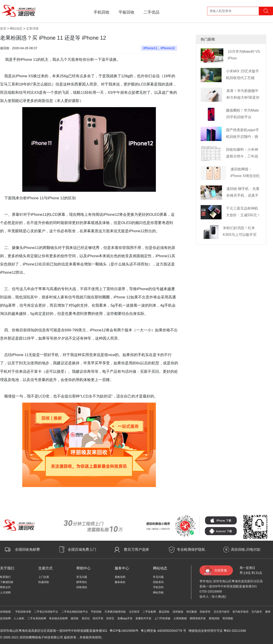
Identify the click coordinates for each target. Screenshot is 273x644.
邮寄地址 (82, 582)
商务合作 (5, 587)
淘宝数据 (192, 612)
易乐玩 (86, 618)
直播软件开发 (143, 618)
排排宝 (110, 618)
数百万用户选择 (136, 549)
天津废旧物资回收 (115, 612)
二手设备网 (149, 612)
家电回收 (214, 618)
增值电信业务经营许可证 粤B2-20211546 (217, 631)
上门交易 (44, 577)
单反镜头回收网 (58, 618)
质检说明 (120, 577)
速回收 (75, 618)
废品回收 (164, 612)
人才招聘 (5, 593)
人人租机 (19, 618)
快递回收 (44, 582)
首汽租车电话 (240, 612)
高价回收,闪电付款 (246, 549)
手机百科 (158, 587)
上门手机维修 (162, 618)
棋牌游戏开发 (198, 618)
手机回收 (102, 12)
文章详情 (32, 29)
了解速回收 (7, 582)
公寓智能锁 (180, 618)
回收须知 (82, 587)
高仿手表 (98, 618)
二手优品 (151, 12)
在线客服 (221, 570)
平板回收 (126, 12)
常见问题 (82, 577)
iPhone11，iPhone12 (159, 48)
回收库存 (205, 612)
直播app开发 (125, 618)
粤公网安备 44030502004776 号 (163, 631)
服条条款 (120, 582)
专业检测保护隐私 (191, 549)
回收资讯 (158, 582)
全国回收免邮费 (27, 549)
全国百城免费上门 (82, 549)
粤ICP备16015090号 (124, 631)
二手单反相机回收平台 (75, 612)
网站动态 (16, 29)
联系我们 (5, 577)
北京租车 (134, 612)
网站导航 (158, 593)
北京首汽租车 (222, 612)
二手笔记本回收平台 (46, 612)
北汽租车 (257, 612)
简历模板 (228, 618)
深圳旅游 (178, 612)
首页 (3, 29)
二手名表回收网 (37, 618)
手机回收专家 (23, 612)
